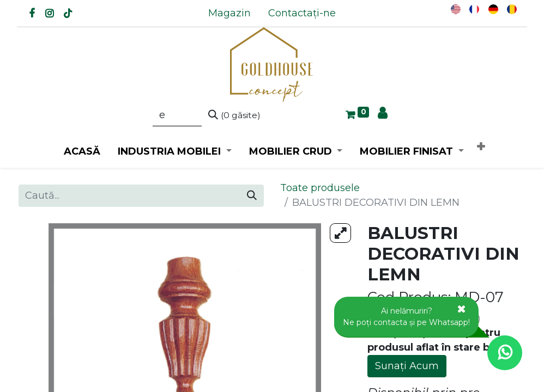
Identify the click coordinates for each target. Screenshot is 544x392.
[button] (481, 147)
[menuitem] (229, 13)
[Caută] (234, 115)
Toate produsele (320, 188)
